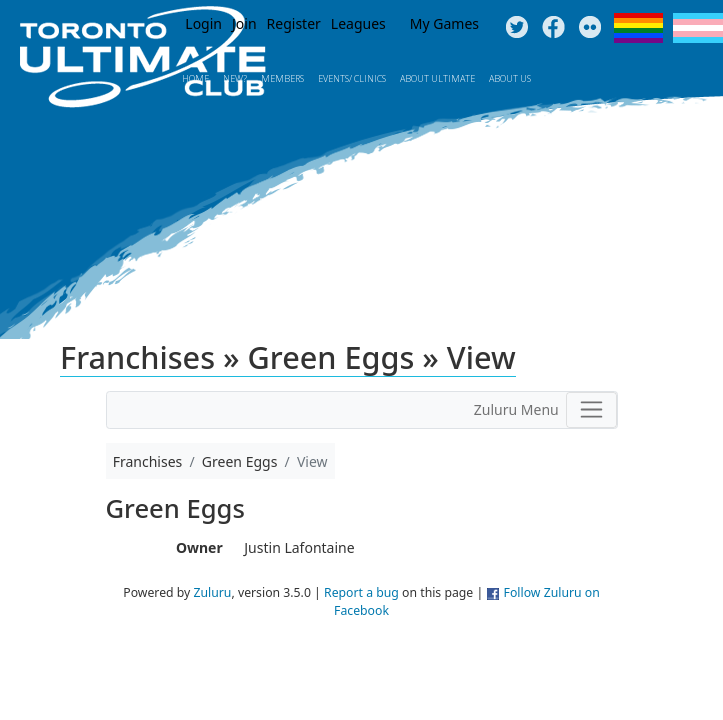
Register (294, 23)
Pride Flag (638, 28)
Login (203, 23)
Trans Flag (698, 28)
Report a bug (361, 592)
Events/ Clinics (352, 78)
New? (235, 78)
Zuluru (213, 592)
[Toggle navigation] (591, 410)
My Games (444, 23)
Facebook (553, 28)
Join (244, 23)
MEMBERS (282, 78)
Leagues (358, 23)
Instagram (590, 28)
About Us (510, 78)
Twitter (516, 28)
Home (195, 78)
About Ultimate (437, 78)
